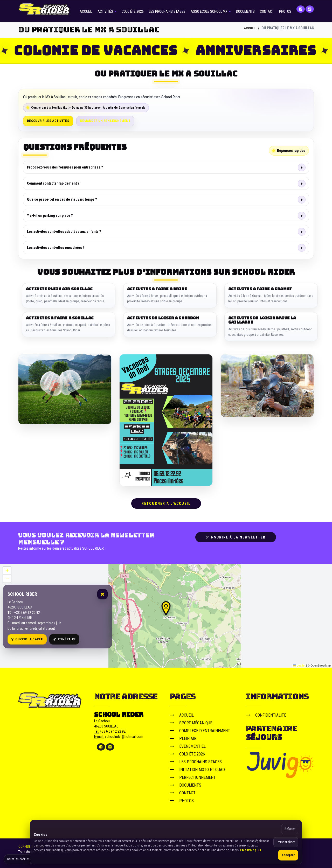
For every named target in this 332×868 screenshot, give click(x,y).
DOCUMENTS (245, 11)
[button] (166, 606)
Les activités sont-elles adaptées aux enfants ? (64, 232)
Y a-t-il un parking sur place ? (50, 215)
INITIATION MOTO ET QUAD (197, 768)
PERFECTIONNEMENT (193, 775)
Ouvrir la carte (27, 637)
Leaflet (299, 663)
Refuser (290, 829)
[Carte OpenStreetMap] (166, 614)
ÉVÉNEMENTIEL (188, 744)
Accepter (288, 855)
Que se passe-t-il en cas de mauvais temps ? (62, 199)
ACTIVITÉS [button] (107, 11)
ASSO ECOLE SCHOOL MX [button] (211, 11)
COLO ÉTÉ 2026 (133, 11)
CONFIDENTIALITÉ (266, 713)
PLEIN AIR (183, 736)
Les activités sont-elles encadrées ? (56, 248)
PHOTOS (285, 11)
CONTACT (267, 11)
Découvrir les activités (48, 121)
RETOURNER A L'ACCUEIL (166, 502)
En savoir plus (251, 850)
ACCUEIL (86, 11)
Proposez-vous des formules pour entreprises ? (65, 167)
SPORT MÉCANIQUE (191, 721)
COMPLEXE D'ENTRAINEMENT (200, 729)
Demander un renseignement (105, 121)
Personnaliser (286, 842)
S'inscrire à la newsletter (236, 535)
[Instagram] (310, 9)
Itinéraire (64, 637)
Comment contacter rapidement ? (53, 183)
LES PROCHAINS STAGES (167, 11)
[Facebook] (301, 9)
